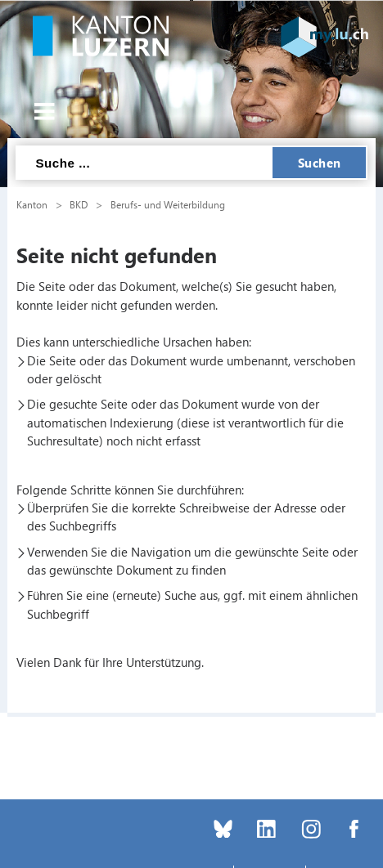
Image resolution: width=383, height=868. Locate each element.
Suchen (320, 163)
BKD (79, 204)
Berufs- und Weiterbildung (168, 204)
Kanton (32, 204)
